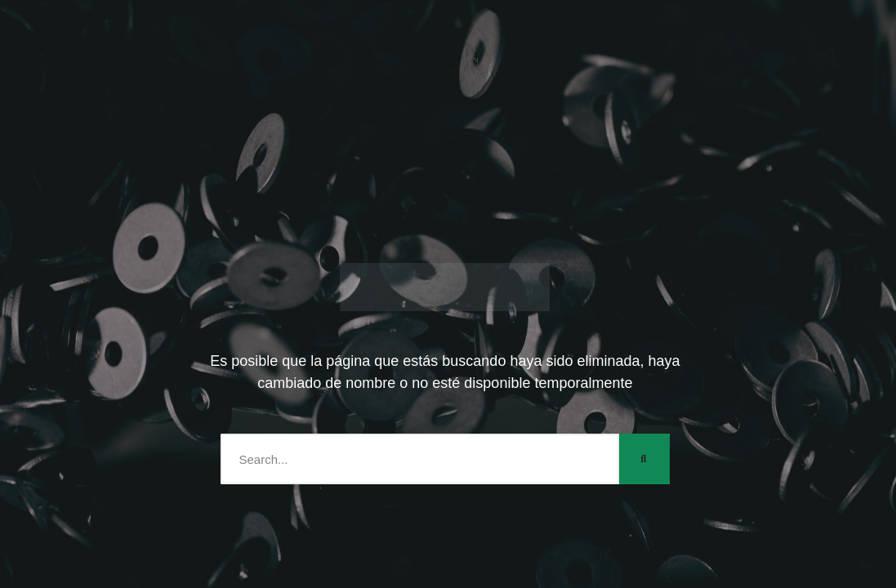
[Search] (644, 459)
